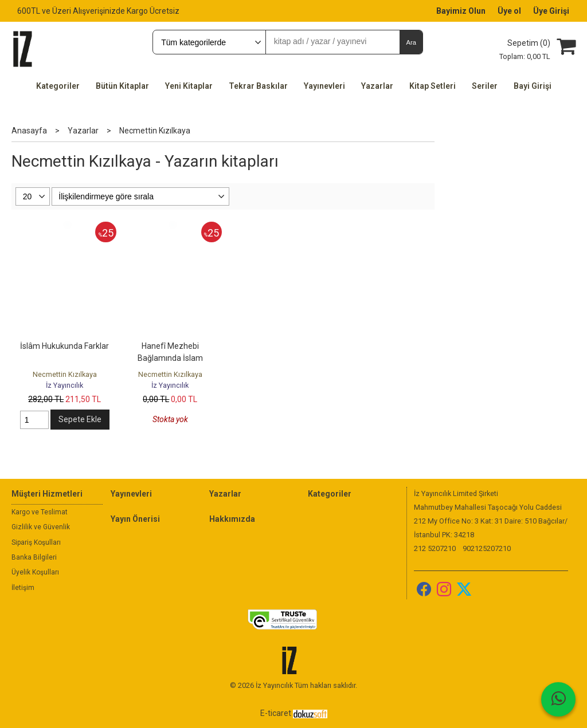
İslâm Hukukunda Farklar (64, 346)
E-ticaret (276, 713)
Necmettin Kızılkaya (65, 374)
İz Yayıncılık (64, 385)
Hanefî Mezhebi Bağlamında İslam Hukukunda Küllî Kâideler (170, 358)
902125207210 (487, 548)
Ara (411, 42)
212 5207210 (435, 548)
